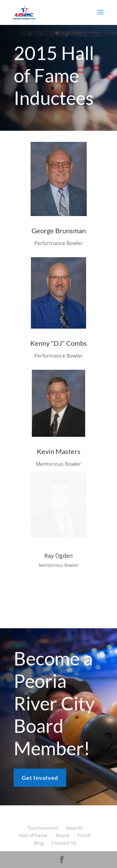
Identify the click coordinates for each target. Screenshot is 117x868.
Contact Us (64, 843)
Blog (39, 843)
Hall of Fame (33, 835)
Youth (84, 835)
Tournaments (43, 828)
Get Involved (40, 779)
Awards (74, 828)
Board (62, 835)
